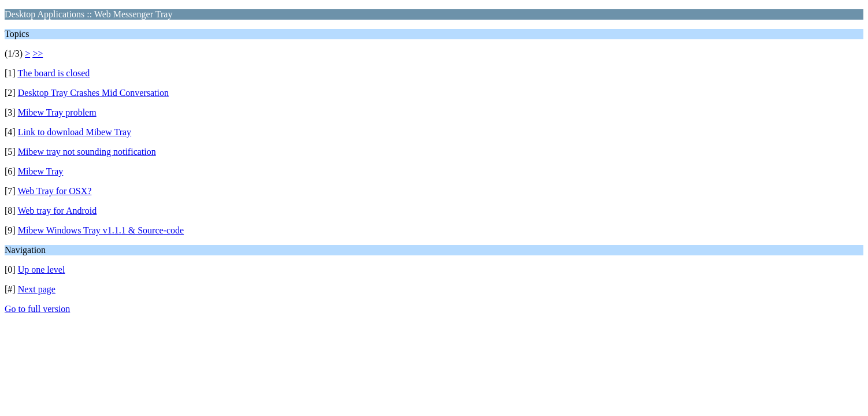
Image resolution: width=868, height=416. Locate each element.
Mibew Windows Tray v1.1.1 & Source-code (101, 230)
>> (38, 53)
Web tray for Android (57, 211)
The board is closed (53, 73)
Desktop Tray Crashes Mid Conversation (93, 93)
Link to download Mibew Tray (75, 132)
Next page (37, 289)
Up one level (42, 270)
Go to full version (37, 309)
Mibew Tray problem (57, 112)
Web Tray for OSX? (54, 191)
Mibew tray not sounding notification (87, 152)
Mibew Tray (41, 171)
